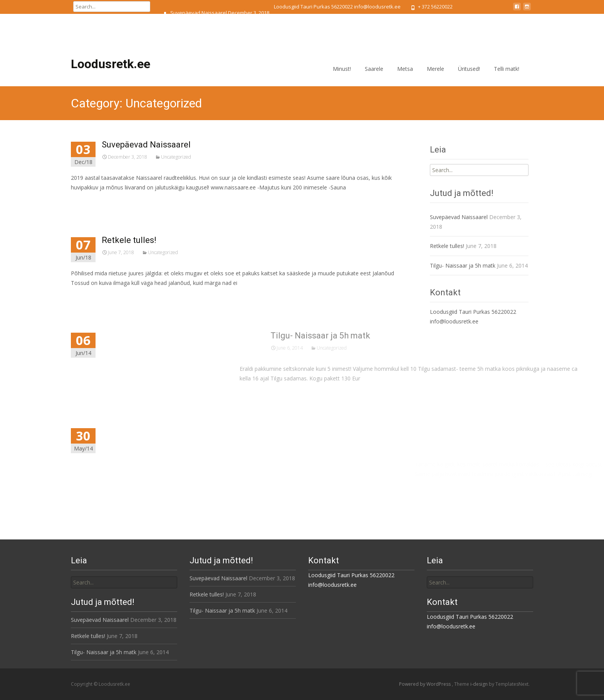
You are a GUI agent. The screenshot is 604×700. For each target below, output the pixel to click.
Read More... (96, 211)
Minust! (342, 76)
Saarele (374, 76)
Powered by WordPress (425, 684)
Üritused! (469, 76)
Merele (435, 76)
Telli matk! (507, 76)
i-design (480, 684)
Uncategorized (185, 157)
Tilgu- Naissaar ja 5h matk (200, 39)
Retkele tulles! (187, 26)
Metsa (405, 76)
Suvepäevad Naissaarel (199, 13)
